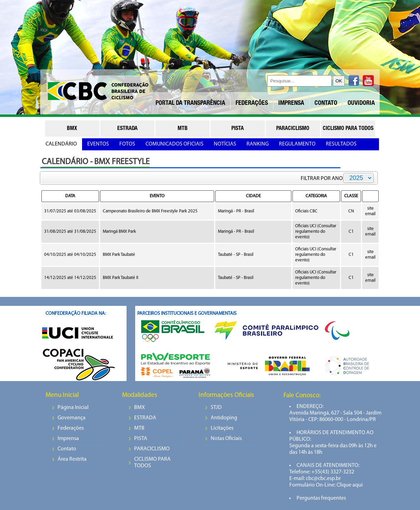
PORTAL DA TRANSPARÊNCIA (190, 103)
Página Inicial (73, 408)
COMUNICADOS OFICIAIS (174, 144)
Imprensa (68, 439)
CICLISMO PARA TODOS (152, 463)
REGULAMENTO (297, 144)
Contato (67, 449)
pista (238, 129)
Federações (71, 428)
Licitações (222, 428)
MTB (139, 428)
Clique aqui (349, 485)
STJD (216, 408)
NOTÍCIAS (225, 144)
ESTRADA (145, 418)
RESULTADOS (341, 144)
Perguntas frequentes (321, 498)
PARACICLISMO (152, 449)
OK (339, 81)
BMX (139, 408)
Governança (72, 418)
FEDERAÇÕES (252, 103)
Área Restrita (72, 459)
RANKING (258, 144)
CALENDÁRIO (61, 144)
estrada (127, 129)
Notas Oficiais (226, 439)
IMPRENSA (291, 103)
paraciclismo (293, 129)
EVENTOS (98, 144)
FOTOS (127, 144)
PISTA (141, 439)
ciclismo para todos (348, 129)
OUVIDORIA (361, 103)
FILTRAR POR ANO (322, 179)
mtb (183, 129)
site (371, 208)
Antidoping (224, 418)
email (370, 214)
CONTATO (326, 103)
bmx (72, 129)
